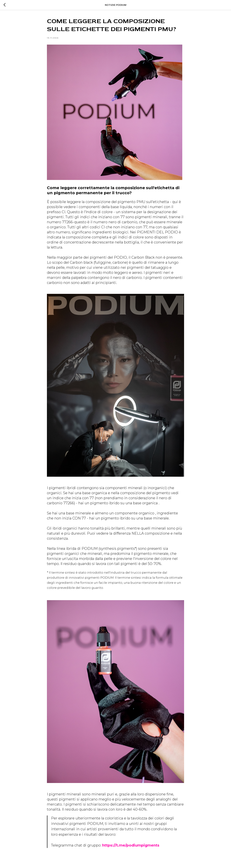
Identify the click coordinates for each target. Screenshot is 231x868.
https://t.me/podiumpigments (131, 845)
